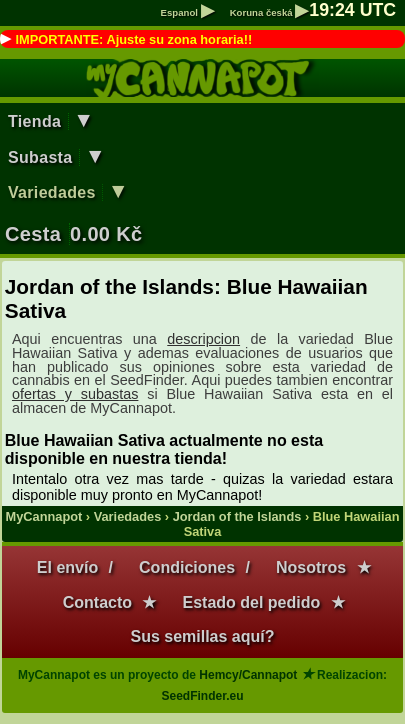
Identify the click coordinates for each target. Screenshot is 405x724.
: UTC (352, 10)
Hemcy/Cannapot (248, 675)
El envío (67, 567)
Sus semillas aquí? (202, 636)
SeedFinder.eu (202, 696)
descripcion (203, 339)
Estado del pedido (251, 602)
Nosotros (311, 567)
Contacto (97, 602)
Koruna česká (269, 12)
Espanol (187, 12)
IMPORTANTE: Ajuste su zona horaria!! (133, 39)
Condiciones (187, 567)
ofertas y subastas (75, 394)
